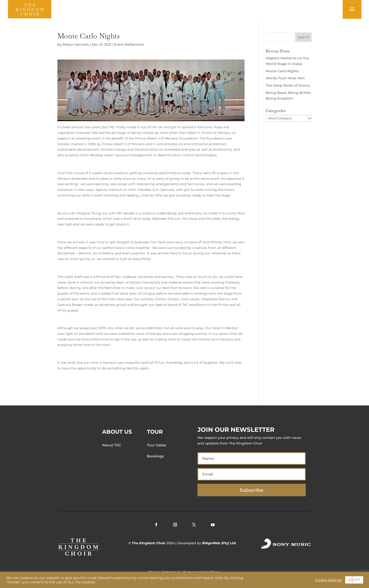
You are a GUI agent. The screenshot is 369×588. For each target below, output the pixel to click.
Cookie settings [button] (328, 580)
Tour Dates (156, 445)
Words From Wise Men (285, 78)
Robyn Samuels (76, 44)
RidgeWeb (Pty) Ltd (219, 543)
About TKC (112, 445)
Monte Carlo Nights (282, 71)
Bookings (155, 456)
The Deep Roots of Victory (288, 85)
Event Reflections (129, 44)
